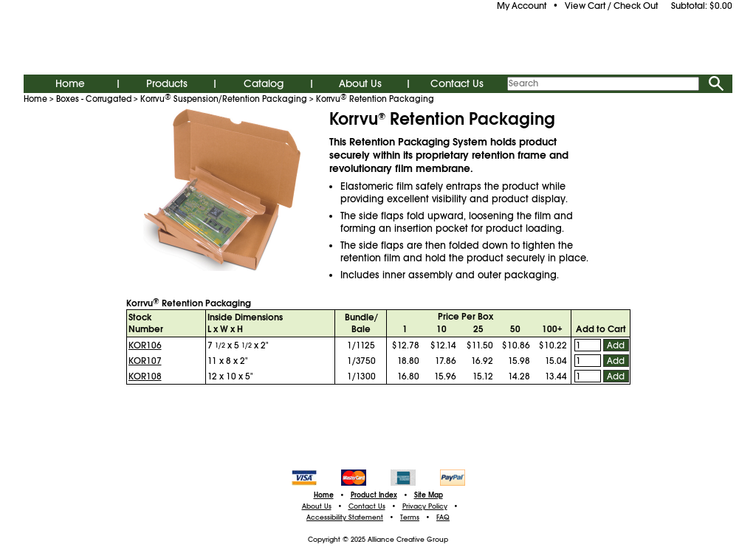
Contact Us (457, 83)
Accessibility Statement (345, 517)
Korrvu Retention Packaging (375, 99)
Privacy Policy (425, 506)
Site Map (429, 495)
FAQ (443, 517)
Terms (410, 517)
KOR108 (145, 376)
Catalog (264, 83)
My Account (522, 6)
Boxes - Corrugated (94, 99)
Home (70, 83)
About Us (360, 83)
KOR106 (145, 345)
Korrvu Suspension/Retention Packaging (224, 99)
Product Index (374, 495)
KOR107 (145, 361)
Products (167, 83)
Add (616, 345)
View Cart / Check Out (611, 6)
